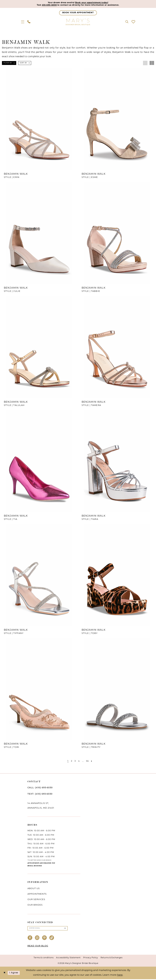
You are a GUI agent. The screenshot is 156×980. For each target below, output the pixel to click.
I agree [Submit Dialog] (15, 974)
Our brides (35, 905)
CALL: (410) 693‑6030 (40, 788)
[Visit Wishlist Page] (133, 22)
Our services (36, 900)
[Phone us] (29, 22)
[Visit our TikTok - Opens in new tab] (52, 939)
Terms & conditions (44, 959)
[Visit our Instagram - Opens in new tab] (37, 939)
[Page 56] (88, 762)
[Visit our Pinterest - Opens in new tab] (45, 939)
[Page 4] (79, 762)
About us (34, 889)
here (120, 976)
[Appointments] (78, 13)
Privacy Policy (91, 959)
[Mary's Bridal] (78, 22)
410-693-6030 (45, 5)
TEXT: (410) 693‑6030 (40, 794)
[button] (23, 22)
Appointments (37, 895)
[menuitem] (23, 22)
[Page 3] (75, 762)
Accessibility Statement (68, 959)
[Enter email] (48, 929)
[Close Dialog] (5, 974)
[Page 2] (71, 762)
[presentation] (39, 120)
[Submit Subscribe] (65, 929)
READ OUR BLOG (38, 947)
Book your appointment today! (94, 3)
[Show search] (127, 22)
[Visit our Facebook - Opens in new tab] (30, 939)
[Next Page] (92, 762)
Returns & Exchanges (112, 959)
